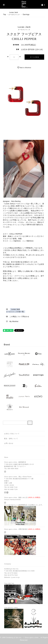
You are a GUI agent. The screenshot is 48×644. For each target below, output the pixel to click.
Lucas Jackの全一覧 (15, 310)
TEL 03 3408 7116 (11, 487)
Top (5, 15)
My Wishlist (14, 321)
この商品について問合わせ (19, 317)
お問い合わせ (9, 443)
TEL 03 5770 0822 (11, 573)
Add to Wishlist (24, 68)
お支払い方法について (12, 434)
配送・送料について (11, 439)
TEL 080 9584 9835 (11, 469)
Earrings (26, 15)
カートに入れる (34, 57)
